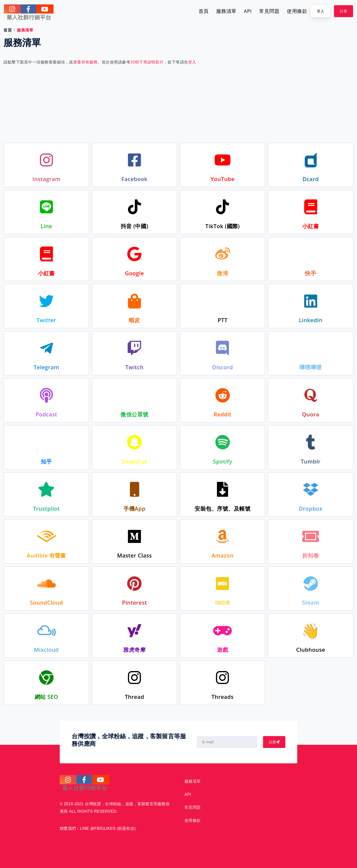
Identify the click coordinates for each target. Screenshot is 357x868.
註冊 (343, 11)
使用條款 (297, 11)
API (248, 11)
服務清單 (226, 11)
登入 (320, 11)
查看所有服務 (85, 62)
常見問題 (269, 11)
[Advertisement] (178, 103)
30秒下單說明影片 (147, 62)
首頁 (204, 11)
